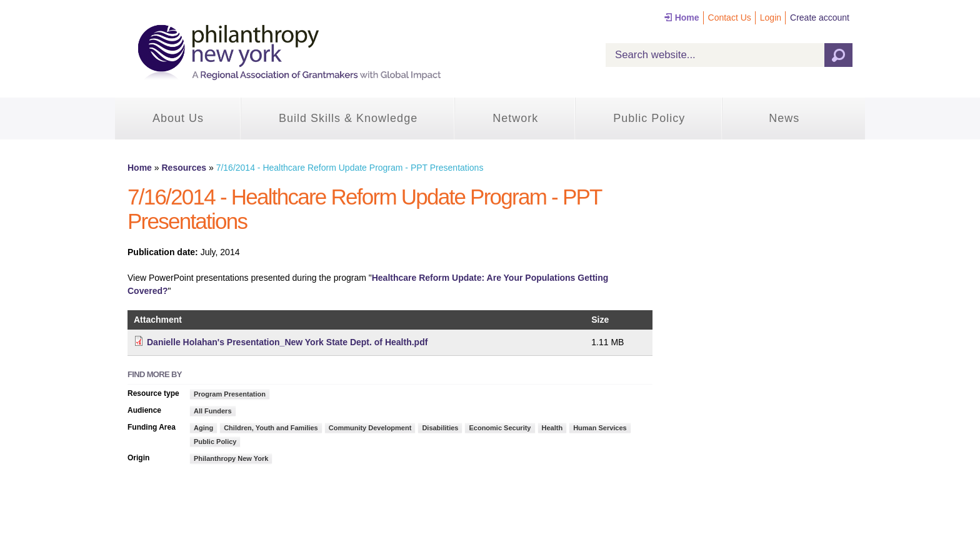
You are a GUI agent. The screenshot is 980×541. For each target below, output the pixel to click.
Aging (203, 428)
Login (771, 18)
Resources (184, 168)
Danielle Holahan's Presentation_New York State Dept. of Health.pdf (287, 342)
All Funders (213, 411)
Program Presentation (230, 394)
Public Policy (649, 118)
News (784, 118)
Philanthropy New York (231, 458)
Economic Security (500, 428)
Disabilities (440, 428)
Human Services (600, 428)
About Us (178, 118)
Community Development (370, 428)
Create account (820, 18)
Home (687, 18)
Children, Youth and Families (271, 428)
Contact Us (730, 18)
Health (552, 428)
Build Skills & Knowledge (348, 118)
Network (515, 118)
